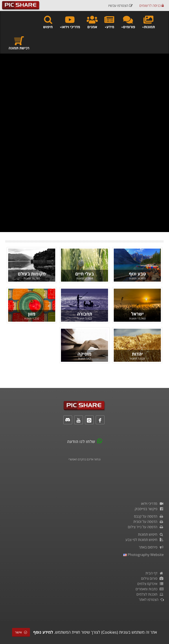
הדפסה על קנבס (149, 516)
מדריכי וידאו (152, 504)
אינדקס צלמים (151, 584)
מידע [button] (109, 22)
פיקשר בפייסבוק (149, 509)
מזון (32, 314)
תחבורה (85, 314)
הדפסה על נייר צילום (146, 527)
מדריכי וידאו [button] (70, 22)
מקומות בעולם (32, 274)
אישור (21, 632)
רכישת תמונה (19, 43)
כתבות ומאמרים (150, 589)
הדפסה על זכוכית (149, 522)
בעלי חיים (85, 274)
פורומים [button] (128, 22)
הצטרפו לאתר (151, 600)
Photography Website (143, 555)
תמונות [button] (148, 22)
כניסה (152, 6)
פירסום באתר (151, 547)
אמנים (92, 22)
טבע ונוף (137, 274)
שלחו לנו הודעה (81, 441)
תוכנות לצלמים (150, 594)
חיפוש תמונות (151, 534)
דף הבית (155, 573)
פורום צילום (152, 578)
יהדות (137, 354)
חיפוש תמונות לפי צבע (145, 540)
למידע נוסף (43, 632)
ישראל (137, 314)
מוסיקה (84, 354)
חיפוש (48, 22)
